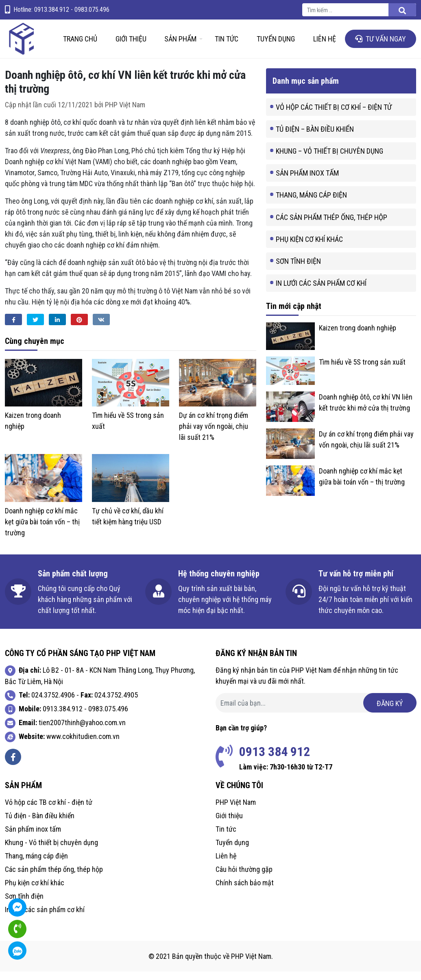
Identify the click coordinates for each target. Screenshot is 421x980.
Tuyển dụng (276, 43)
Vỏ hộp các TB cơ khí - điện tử (49, 811)
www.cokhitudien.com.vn (83, 745)
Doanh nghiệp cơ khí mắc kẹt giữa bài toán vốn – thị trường (42, 530)
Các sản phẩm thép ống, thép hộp (332, 225)
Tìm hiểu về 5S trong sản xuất (362, 370)
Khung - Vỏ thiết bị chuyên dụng (51, 851)
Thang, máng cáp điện (311, 203)
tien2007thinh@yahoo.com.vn (82, 731)
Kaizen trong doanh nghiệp (358, 336)
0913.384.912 (63, 717)
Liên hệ (325, 43)
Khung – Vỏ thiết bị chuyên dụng (329, 160)
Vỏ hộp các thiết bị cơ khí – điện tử (334, 115)
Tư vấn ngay (381, 43)
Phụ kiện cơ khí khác (309, 247)
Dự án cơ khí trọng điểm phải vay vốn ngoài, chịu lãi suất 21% (214, 435)
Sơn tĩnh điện (298, 270)
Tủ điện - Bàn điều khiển (40, 824)
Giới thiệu (131, 43)
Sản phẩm (180, 43)
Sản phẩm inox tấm (307, 181)
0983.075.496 (108, 717)
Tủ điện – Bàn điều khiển (315, 137)
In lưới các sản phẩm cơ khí (321, 292)
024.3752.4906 (53, 703)
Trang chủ (80, 43)
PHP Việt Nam (125, 113)
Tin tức (227, 43)
